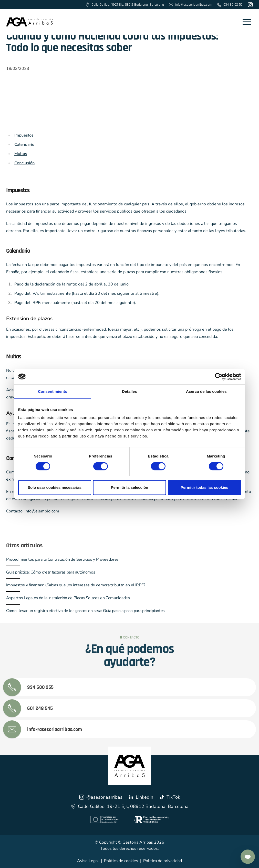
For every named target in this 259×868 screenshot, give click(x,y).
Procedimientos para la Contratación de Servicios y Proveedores (62, 559)
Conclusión (24, 163)
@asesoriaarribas (101, 797)
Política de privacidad (163, 861)
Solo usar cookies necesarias (55, 487)
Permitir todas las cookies (204, 487)
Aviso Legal (88, 861)
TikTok (170, 797)
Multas (21, 154)
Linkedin (141, 797)
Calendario (24, 145)
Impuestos (24, 135)
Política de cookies (121, 861)
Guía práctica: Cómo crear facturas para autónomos (51, 572)
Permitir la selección (130, 487)
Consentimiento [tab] (53, 391)
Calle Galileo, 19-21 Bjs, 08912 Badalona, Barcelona (130, 806)
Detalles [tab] (129, 391)
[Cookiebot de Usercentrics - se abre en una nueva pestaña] (219, 377)
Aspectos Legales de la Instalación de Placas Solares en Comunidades (68, 598)
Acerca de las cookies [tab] (206, 391)
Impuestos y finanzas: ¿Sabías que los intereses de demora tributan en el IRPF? (76, 585)
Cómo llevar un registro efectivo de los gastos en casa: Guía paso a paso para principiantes (85, 611)
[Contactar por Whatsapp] (248, 857)
